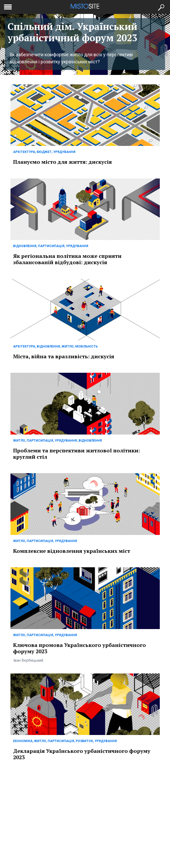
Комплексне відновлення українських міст (72, 551)
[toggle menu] (8, 6)
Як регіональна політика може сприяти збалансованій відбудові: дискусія (67, 259)
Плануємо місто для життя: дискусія (62, 162)
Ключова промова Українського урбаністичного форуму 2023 (79, 648)
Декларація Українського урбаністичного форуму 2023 (82, 754)
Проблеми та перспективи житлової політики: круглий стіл (76, 454)
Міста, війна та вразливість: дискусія (64, 356)
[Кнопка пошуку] (161, 7)
